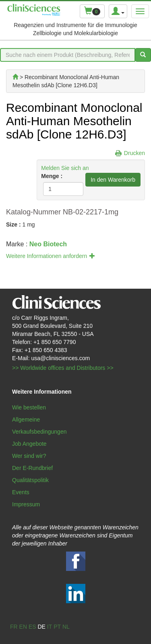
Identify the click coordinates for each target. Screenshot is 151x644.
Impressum (26, 504)
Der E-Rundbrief (32, 468)
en (23, 627)
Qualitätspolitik (30, 480)
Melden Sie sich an (65, 168)
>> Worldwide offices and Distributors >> (63, 368)
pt (57, 627)
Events (21, 492)
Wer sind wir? (29, 456)
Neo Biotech (48, 244)
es (32, 627)
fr (14, 627)
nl (66, 627)
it (50, 627)
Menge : (52, 176)
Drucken (134, 153)
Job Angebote (29, 444)
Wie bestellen (29, 407)
